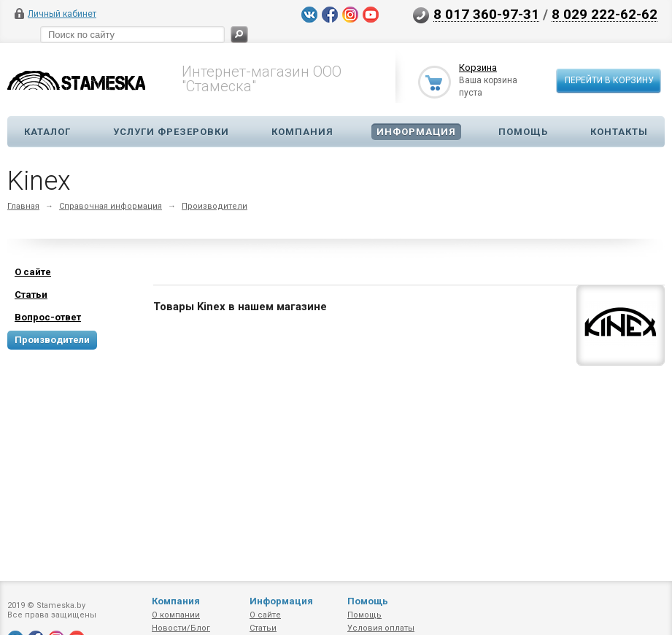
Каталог (47, 132)
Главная (23, 206)
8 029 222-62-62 (605, 14)
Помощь (523, 132)
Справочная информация (111, 206)
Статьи (263, 628)
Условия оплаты (381, 628)
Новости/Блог (181, 628)
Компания (302, 132)
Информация (416, 132)
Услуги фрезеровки (171, 132)
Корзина (478, 68)
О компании (176, 615)
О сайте (265, 615)
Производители (215, 206)
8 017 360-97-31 (486, 14)
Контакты (619, 132)
